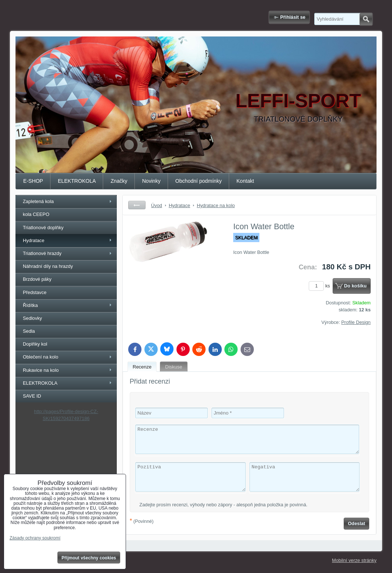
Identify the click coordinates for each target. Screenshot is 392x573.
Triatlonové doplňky (43, 228)
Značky (119, 181)
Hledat (366, 19)
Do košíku (355, 286)
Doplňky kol (35, 344)
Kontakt (245, 181)
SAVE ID (32, 396)
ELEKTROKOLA (77, 181)
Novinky (151, 181)
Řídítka (30, 305)
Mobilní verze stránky (354, 560)
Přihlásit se (293, 17)
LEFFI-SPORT (298, 101)
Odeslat (356, 523)
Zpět (137, 205)
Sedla (29, 331)
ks (321, 286)
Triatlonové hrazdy (42, 253)
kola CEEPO (36, 214)
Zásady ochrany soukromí (35, 538)
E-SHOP (33, 181)
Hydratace (34, 240)
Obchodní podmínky (199, 181)
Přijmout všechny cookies (89, 558)
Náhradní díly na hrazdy (48, 266)
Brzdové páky (37, 279)
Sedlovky (32, 318)
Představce (35, 292)
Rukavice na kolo (41, 370)
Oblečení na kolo (41, 357)
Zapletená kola (38, 201)
